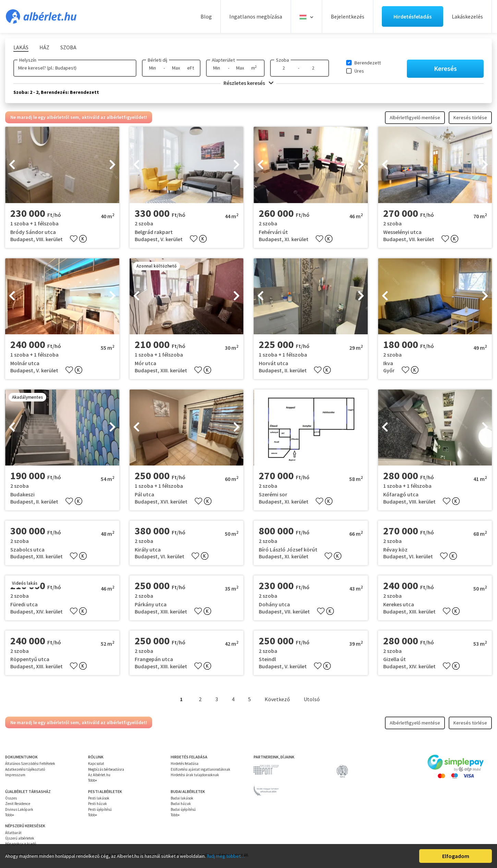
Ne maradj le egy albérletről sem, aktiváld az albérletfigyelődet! (79, 117)
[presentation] (12, 165)
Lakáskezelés (467, 16)
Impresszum (15, 775)
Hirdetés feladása (185, 764)
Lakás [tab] (21, 47)
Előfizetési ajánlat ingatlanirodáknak (201, 769)
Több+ (93, 780)
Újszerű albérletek (20, 838)
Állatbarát (13, 833)
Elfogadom (456, 856)
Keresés (445, 68)
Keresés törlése (470, 117)
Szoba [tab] (68, 47)
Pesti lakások (99, 798)
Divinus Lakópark (19, 809)
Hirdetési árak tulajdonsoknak (195, 775)
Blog (206, 16)
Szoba (282, 60)
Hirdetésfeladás (413, 16)
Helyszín (28, 60)
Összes (11, 798)
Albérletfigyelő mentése (415, 117)
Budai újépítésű (183, 809)
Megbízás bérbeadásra (106, 769)
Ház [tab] (44, 47)
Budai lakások (182, 798)
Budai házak (181, 804)
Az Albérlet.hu (99, 775)
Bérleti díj (157, 60)
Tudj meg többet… (226, 856)
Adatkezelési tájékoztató (25, 769)
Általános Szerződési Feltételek (30, 764)
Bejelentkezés (348, 16)
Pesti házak (98, 804)
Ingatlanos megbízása (256, 16)
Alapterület (223, 60)
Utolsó (312, 699)
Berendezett (368, 63)
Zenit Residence (18, 804)
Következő (277, 699)
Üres (359, 71)
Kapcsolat (96, 764)
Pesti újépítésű (100, 809)
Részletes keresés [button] (248, 83)
